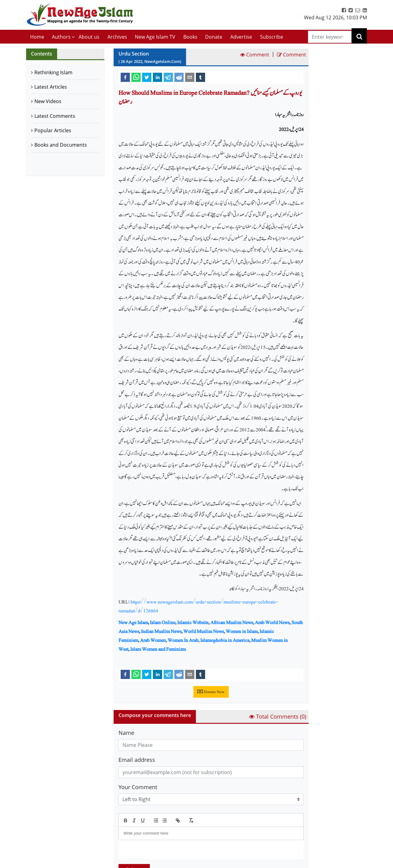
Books (190, 37)
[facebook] (125, 77)
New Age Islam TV (155, 37)
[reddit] (179, 77)
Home (37, 37)
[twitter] (147, 77)
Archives (117, 37)
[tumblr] (200, 77)
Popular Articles (53, 130)
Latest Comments (55, 116)
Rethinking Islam (53, 72)
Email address (137, 760)
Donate (214, 37)
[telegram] (168, 77)
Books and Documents (61, 145)
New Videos (48, 101)
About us (89, 37)
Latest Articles (51, 87)
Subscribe (272, 37)
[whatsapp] (136, 77)
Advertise (241, 37)
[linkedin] (158, 77)
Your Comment (138, 787)
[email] (190, 77)
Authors (61, 37)
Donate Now (211, 692)
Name (126, 733)
